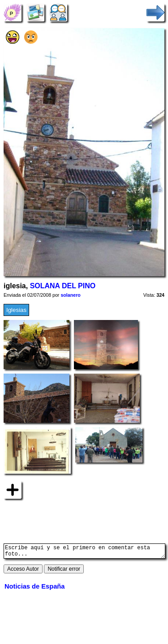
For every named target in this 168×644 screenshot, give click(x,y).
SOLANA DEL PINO (63, 286)
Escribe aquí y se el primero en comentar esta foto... (84, 552)
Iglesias (16, 310)
